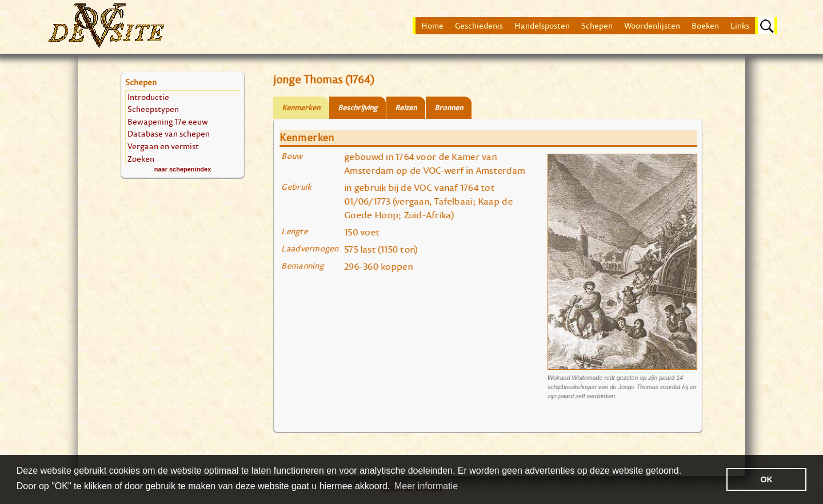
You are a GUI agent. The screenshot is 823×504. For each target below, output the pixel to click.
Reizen (406, 108)
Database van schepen (169, 133)
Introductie (148, 97)
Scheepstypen (153, 109)
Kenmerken (301, 108)
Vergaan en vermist (163, 146)
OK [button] (766, 479)
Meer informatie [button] (426, 486)
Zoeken (141, 159)
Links (740, 26)
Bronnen (449, 108)
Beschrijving (357, 108)
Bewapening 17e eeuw (168, 121)
